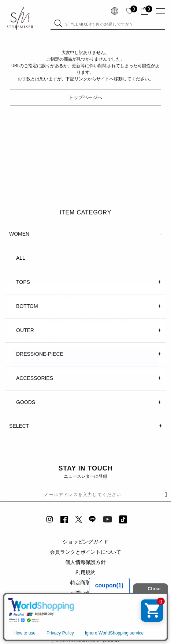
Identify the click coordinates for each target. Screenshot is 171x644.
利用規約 (86, 572)
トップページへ (85, 97)
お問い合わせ (86, 593)
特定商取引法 (86, 583)
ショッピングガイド (86, 542)
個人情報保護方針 (86, 562)
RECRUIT (86, 624)
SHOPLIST (85, 613)
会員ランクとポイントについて (86, 552)
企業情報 (86, 603)
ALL (21, 258)
